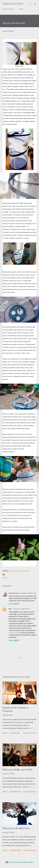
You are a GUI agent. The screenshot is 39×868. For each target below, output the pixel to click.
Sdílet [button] (5, 578)
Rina (10, 609)
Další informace (30, 733)
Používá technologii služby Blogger (20, 862)
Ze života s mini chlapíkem (19, 571)
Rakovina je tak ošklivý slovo (16, 828)
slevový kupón (14, 633)
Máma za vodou (13, 4)
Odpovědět (14, 604)
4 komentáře (15, 733)
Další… (22, 9)
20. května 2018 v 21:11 (28, 593)
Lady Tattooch (14, 593)
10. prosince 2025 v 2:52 (21, 609)
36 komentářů (15, 792)
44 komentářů (15, 850)
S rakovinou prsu (8, 9)
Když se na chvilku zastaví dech (17, 769)
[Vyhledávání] (30, 4)
